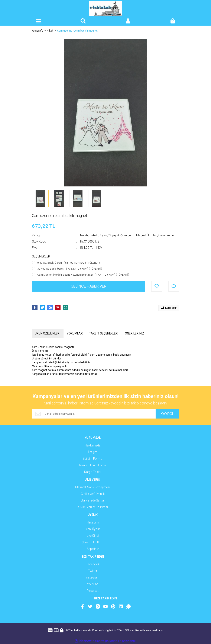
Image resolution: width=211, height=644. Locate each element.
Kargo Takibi (93, 472)
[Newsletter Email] (94, 414)
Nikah (84, 235)
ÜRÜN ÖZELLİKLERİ (48, 333)
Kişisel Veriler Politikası (93, 507)
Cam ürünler (167, 235)
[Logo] (106, 9)
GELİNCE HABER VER (89, 286)
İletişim (93, 452)
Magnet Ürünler (146, 235)
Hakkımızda (93, 445)
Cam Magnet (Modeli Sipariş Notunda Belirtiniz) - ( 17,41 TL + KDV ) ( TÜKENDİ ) (83, 275)
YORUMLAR (75, 333)
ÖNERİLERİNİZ (134, 333)
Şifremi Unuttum (93, 542)
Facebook (93, 564)
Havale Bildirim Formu (93, 465)
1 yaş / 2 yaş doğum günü (117, 235)
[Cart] (173, 21)
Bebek (94, 235)
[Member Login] (128, 21)
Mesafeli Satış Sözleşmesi (93, 487)
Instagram (93, 577)
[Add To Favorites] (157, 286)
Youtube (93, 584)
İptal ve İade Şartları (93, 500)
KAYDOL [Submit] (167, 414)
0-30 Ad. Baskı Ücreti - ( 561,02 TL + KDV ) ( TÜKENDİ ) (69, 263)
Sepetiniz (93, 549)
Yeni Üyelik (93, 529)
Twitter (93, 571)
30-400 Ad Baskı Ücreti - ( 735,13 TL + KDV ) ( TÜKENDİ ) (70, 269)
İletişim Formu (93, 459)
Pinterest (93, 591)
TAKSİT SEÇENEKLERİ (104, 333)
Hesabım (93, 522)
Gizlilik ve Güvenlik (93, 494)
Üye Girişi (93, 536)
